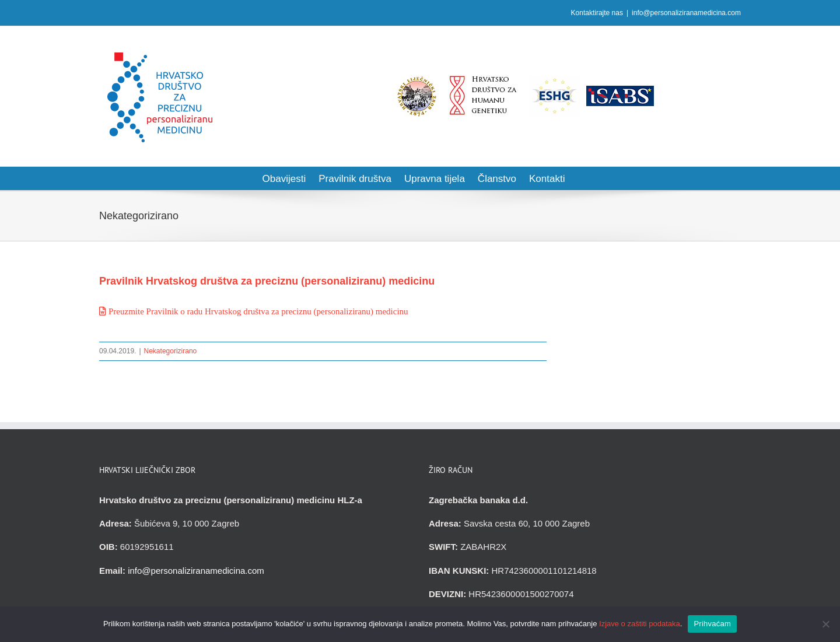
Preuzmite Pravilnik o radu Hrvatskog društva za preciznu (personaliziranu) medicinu (258, 311)
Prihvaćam (712, 624)
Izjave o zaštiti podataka (640, 624)
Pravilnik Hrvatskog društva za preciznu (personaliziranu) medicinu (267, 281)
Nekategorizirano (171, 351)
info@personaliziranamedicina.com (686, 13)
